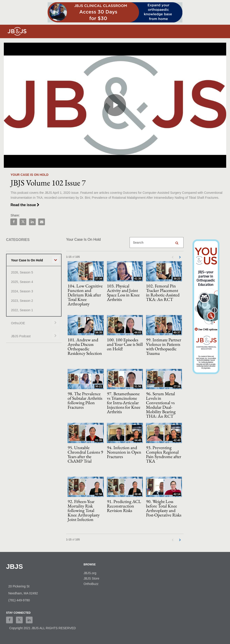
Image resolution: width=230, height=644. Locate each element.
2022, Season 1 (22, 310)
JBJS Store (91, 578)
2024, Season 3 (22, 291)
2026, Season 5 (22, 272)
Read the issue (25, 205)
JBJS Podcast (21, 336)
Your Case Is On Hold (27, 260)
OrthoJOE (18, 323)
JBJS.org (90, 573)
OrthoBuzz (91, 584)
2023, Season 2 (22, 301)
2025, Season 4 (22, 282)
